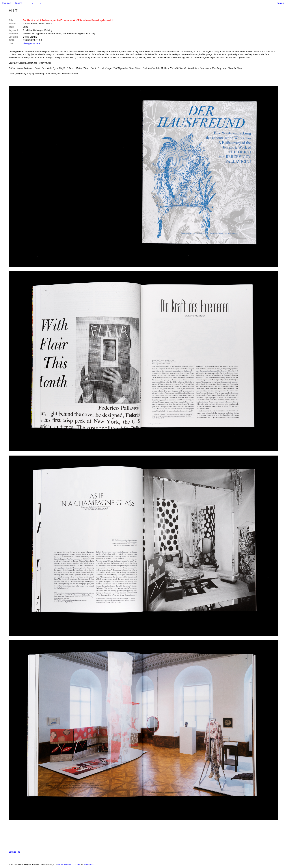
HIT (14, 11)
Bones (78, 864)
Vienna (33, 37)
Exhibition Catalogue (33, 30)
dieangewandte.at (32, 43)
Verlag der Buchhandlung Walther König (76, 34)
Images (19, 3)
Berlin (26, 37)
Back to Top (14, 852)
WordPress (88, 864)
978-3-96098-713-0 (32, 40)
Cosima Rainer (30, 24)
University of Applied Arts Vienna (39, 34)
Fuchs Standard (64, 864)
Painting (48, 30)
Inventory (7, 3)
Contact (281, 3)
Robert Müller (45, 24)
